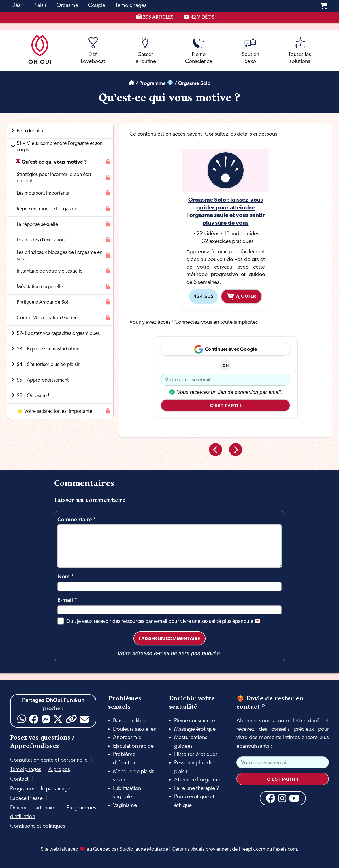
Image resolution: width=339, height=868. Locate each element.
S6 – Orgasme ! (33, 396)
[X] (58, 719)
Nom (66, 577)
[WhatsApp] (22, 719)
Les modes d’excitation (41, 240)
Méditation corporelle (40, 287)
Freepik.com (252, 849)
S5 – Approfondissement (43, 380)
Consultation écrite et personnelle (49, 760)
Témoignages (26, 770)
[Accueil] (131, 83)
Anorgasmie (127, 738)
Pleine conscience (195, 721)
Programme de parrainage (40, 789)
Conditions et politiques (38, 826)
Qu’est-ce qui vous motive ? (54, 162)
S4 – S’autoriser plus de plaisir (48, 365)
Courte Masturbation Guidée (47, 318)
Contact (19, 779)
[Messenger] (46, 719)
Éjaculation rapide (133, 746)
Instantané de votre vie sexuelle (50, 271)
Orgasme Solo (194, 83)
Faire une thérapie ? (196, 788)
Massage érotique (195, 729)
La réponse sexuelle (37, 225)
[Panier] (324, 6)
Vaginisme (125, 805)
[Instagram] (282, 798)
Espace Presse (26, 798)
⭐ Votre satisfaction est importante (54, 411)
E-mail (67, 600)
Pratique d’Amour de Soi (42, 302)
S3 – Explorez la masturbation (48, 349)
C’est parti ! (226, 405)
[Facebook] (34, 719)
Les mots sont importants (43, 193)
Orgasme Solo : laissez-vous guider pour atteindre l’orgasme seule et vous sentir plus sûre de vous (226, 212)
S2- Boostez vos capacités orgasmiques (58, 334)
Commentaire (77, 519)
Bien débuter (30, 131)
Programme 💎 (156, 83)
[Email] (84, 719)
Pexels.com (285, 849)
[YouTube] (294, 798)
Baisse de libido (131, 721)
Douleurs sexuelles (134, 729)
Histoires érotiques (196, 755)
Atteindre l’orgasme (197, 780)
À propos (59, 770)
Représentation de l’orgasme (47, 209)
